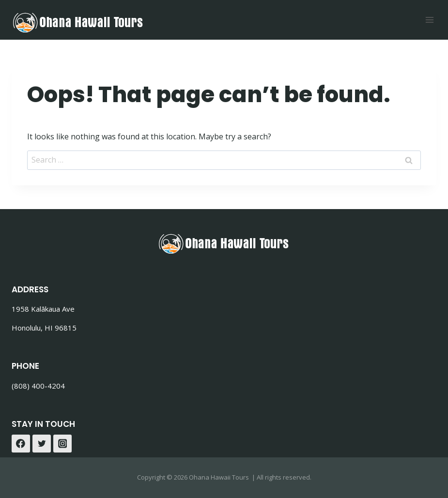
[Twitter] (42, 444)
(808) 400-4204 (38, 386)
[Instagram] (62, 444)
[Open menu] (429, 20)
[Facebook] (21, 444)
